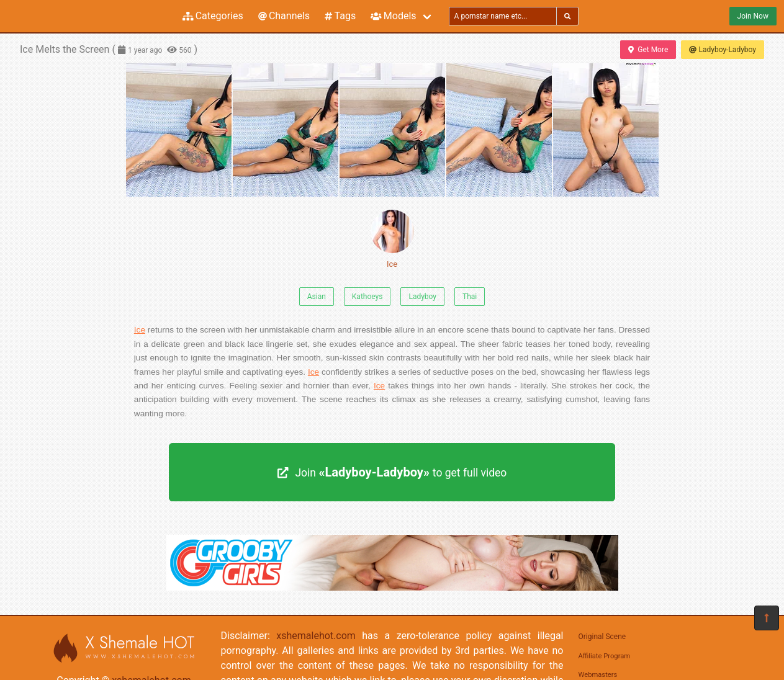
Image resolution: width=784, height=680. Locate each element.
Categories (213, 16)
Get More (648, 50)
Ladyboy (422, 297)
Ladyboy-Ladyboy (723, 50)
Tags (340, 16)
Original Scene (602, 637)
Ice (392, 239)
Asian (317, 297)
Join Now (753, 16)
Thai (470, 297)
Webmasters (598, 675)
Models (393, 16)
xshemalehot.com (316, 636)
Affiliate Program (605, 656)
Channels (284, 16)
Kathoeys (367, 297)
